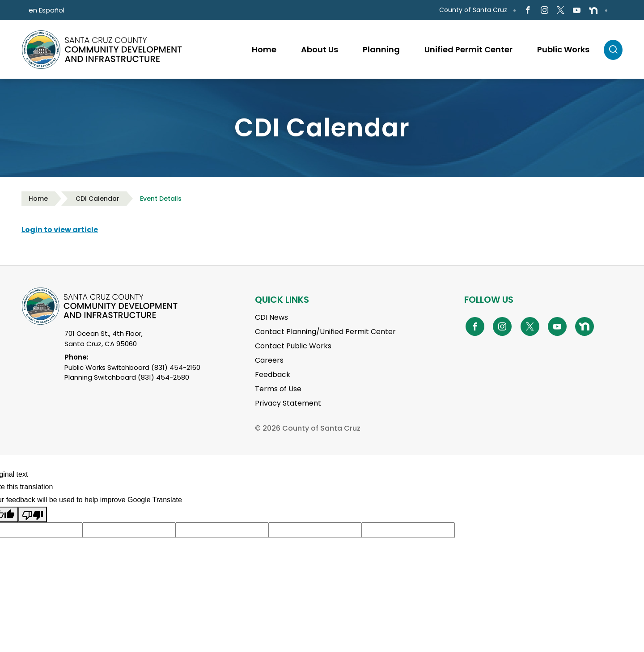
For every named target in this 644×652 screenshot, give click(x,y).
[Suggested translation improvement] (129, 530)
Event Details (161, 199)
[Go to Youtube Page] (577, 11)
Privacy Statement (288, 403)
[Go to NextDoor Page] (593, 10)
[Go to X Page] (561, 11)
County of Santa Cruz (473, 10)
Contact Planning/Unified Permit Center (325, 332)
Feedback (273, 375)
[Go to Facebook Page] (528, 11)
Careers (269, 360)
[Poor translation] (33, 514)
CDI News (271, 317)
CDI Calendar (97, 199)
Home (38, 199)
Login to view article (60, 230)
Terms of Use (278, 389)
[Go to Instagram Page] (544, 11)
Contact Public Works (293, 346)
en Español (47, 10)
